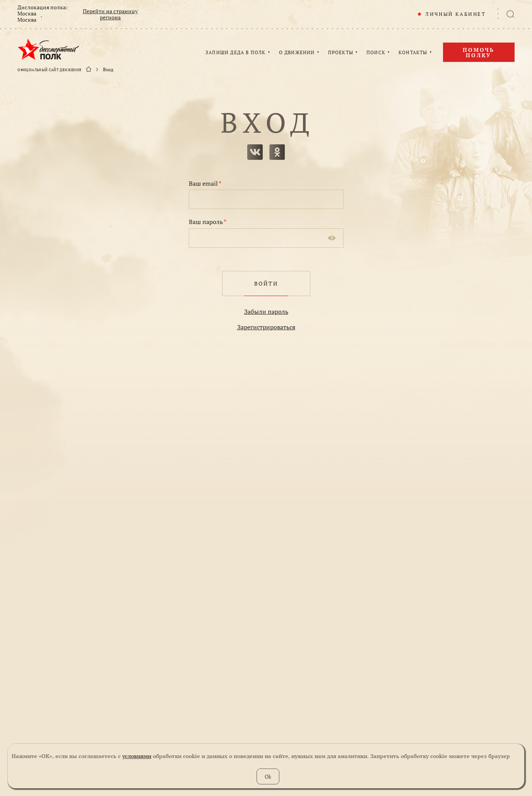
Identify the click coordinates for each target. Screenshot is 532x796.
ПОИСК (376, 53)
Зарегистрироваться (266, 327)
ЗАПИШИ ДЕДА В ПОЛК (236, 53)
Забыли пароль (266, 312)
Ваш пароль (208, 222)
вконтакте (255, 152)
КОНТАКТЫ (413, 53)
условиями (137, 756)
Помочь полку (479, 52)
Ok (268, 776)
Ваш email (205, 183)
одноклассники (277, 152)
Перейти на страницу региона (110, 14)
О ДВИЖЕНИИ (297, 53)
